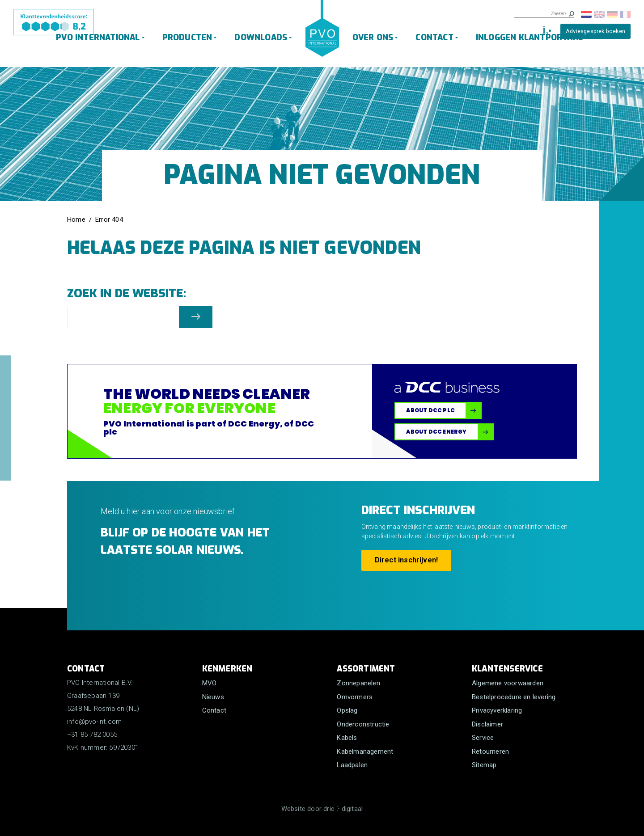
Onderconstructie (363, 724)
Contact (434, 38)
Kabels (347, 738)
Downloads (261, 38)
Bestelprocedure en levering (514, 697)
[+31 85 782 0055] (546, 31)
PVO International (98, 38)
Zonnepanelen (358, 683)
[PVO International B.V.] (322, 37)
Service (483, 738)
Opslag (347, 710)
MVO (210, 683)
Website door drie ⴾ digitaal (322, 809)
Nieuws (213, 697)
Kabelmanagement (365, 752)
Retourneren (490, 752)
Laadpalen (352, 765)
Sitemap (484, 765)
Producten (187, 38)
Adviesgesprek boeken (595, 31)
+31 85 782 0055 (92, 735)
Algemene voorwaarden (508, 683)
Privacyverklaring (497, 710)
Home (76, 220)
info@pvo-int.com (94, 722)
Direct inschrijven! (407, 560)
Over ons (373, 38)
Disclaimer (487, 724)
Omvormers (355, 697)
